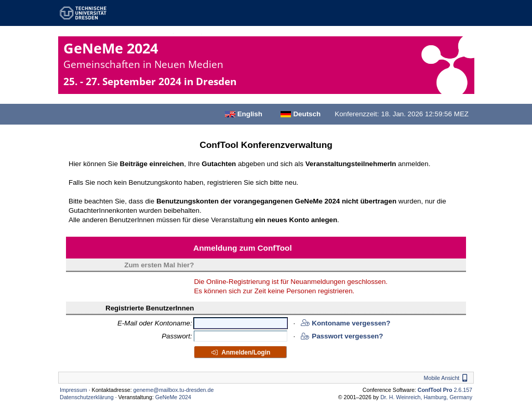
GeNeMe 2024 (143, 55)
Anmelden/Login (240, 352)
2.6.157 (445, 390)
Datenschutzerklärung (87, 397)
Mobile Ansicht (447, 378)
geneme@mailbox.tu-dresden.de (174, 390)
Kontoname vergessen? (345, 323)
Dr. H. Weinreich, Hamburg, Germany (426, 397)
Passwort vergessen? (342, 336)
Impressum (74, 390)
